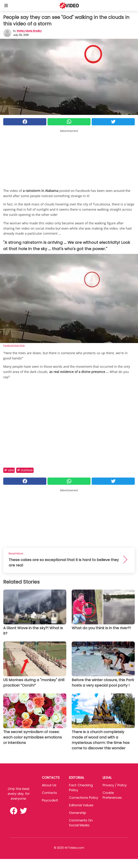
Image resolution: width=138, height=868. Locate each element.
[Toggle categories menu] (6, 5)
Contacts (49, 793)
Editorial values (81, 805)
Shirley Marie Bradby (29, 31)
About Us (49, 785)
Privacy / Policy (115, 785)
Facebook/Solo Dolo (14, 345)
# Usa (9, 470)
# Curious (25, 470)
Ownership (78, 813)
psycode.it (50, 800)
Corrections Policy (84, 798)
